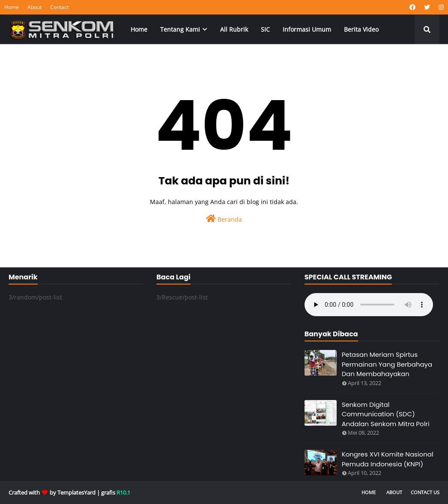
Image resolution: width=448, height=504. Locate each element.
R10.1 (123, 492)
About (34, 7)
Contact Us (425, 492)
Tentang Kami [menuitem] (180, 29)
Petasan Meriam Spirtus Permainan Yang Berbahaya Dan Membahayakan (387, 364)
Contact (59, 7)
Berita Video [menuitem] (361, 29)
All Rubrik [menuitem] (234, 29)
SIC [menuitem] (265, 29)
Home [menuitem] (139, 29)
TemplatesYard (76, 492)
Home (12, 7)
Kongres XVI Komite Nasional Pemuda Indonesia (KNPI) (388, 459)
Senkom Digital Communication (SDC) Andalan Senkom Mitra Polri (386, 414)
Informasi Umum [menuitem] (307, 29)
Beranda (224, 219)
